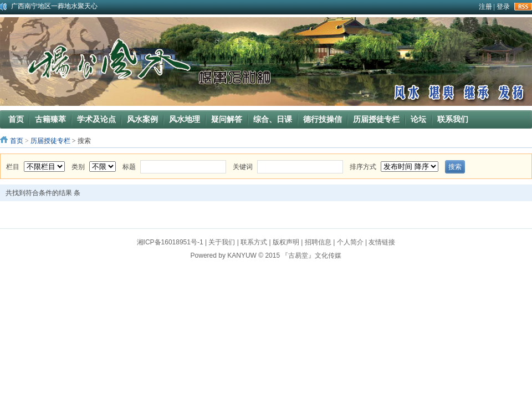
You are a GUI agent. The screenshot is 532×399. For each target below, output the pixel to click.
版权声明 (286, 242)
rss (523, 7)
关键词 (243, 167)
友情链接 (382, 242)
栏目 (13, 167)
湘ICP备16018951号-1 (170, 242)
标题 (129, 167)
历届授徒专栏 (50, 141)
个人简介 (350, 242)
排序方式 (363, 167)
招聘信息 (318, 242)
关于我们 (222, 242)
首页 (17, 141)
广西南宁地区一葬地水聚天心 (54, 6)
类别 (78, 167)
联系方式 (254, 242)
